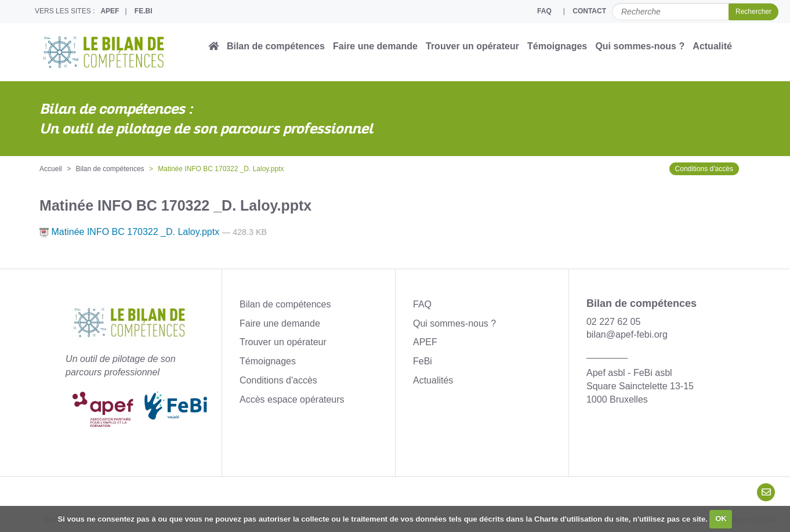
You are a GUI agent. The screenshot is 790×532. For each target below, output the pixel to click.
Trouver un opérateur (472, 46)
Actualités (433, 380)
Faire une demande (375, 46)
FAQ (544, 11)
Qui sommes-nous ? (640, 46)
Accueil (51, 169)
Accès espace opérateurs (292, 399)
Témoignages (557, 46)
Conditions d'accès (704, 169)
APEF (110, 11)
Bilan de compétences (276, 46)
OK (721, 518)
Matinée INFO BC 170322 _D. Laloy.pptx (131, 232)
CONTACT (589, 11)
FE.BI (144, 11)
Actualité (712, 46)
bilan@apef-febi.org (627, 334)
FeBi (423, 361)
